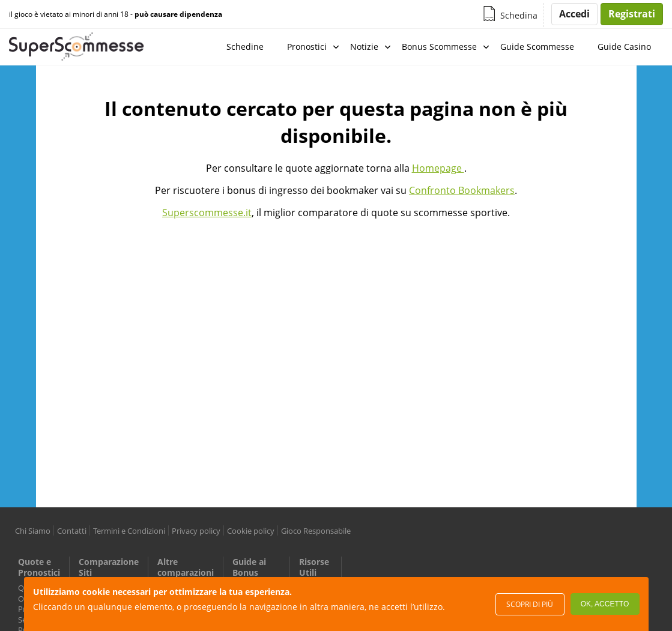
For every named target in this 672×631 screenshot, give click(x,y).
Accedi (574, 14)
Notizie (364, 47)
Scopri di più (530, 604)
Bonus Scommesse (439, 47)
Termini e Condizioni (129, 531)
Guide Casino (624, 47)
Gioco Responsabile (316, 531)
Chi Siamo (33, 531)
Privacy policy (196, 531)
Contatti (72, 531)
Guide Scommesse (537, 47)
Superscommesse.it (207, 213)
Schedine (245, 47)
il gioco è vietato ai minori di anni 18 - (116, 14)
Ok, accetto (605, 604)
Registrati (632, 14)
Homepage (438, 168)
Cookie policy (251, 531)
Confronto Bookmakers (462, 190)
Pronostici (307, 47)
